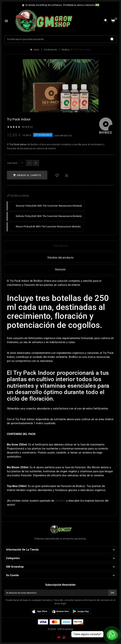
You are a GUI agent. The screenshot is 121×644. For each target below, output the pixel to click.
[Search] (112, 39)
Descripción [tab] (60, 246)
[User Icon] (105, 21)
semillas (60, 501)
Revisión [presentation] (60, 269)
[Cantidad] (22, 163)
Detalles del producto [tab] (60, 258)
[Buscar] (56, 39)
